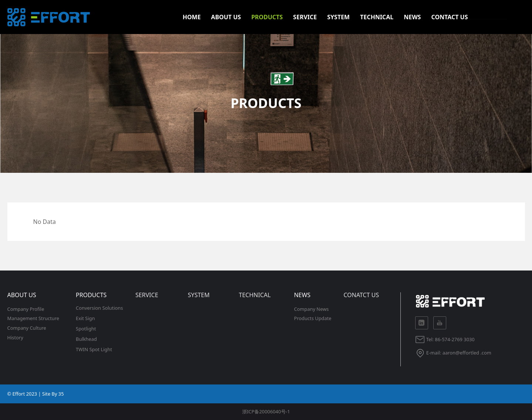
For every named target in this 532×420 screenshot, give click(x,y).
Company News (311, 309)
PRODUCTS (267, 17)
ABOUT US (226, 17)
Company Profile (26, 309)
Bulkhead (86, 339)
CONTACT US (449, 17)
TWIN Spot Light (94, 349)
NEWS (412, 17)
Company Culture (27, 328)
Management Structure (33, 318)
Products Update (313, 318)
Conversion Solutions (99, 308)
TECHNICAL (377, 17)
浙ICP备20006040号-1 (266, 411)
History (15, 337)
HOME (192, 17)
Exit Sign (85, 318)
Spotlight (86, 329)
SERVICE (305, 17)
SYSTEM (338, 17)
